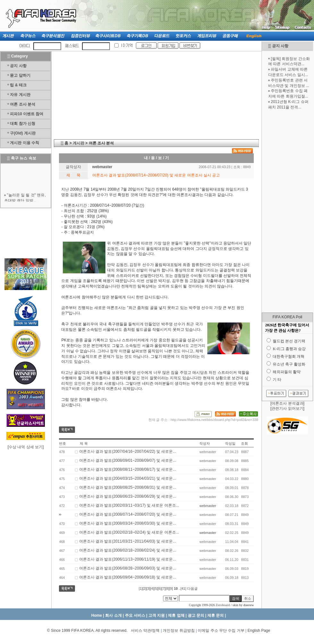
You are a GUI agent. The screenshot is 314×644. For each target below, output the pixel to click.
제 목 (84, 443)
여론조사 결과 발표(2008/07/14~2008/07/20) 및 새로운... (128, 514)
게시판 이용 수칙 (25, 143)
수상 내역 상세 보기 (26, 447)
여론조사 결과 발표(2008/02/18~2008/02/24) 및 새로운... (128, 550)
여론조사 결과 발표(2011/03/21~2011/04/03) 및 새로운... (128, 541)
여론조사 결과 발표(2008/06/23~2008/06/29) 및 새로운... (128, 496)
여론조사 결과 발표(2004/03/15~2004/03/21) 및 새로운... (128, 478)
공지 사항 (280, 46)
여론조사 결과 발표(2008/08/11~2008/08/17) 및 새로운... (128, 469)
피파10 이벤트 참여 (27, 114)
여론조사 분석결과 (287, 403)
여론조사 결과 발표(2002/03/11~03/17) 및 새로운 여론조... (129, 505)
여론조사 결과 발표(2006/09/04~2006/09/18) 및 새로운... (128, 577)
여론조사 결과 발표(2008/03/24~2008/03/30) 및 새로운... (128, 523)
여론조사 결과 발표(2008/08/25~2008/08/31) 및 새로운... (128, 487)
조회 (244, 443)
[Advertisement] (287, 211)
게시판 (78, 143)
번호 (62, 443)
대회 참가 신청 (23, 124)
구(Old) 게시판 (23, 133)
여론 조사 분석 (23, 104)
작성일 (230, 443)
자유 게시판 (20, 95)
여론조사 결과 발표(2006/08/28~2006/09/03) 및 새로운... (128, 568)
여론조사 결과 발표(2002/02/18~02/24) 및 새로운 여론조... (129, 532)
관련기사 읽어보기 (287, 408)
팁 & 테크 (18, 85)
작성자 (205, 443)
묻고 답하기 (20, 75)
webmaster (208, 506)
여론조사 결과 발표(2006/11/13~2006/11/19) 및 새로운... (128, 559)
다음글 (192, 588)
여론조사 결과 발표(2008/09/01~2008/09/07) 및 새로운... (128, 460)
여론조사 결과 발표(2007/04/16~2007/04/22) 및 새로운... (128, 451)
